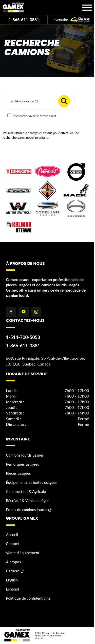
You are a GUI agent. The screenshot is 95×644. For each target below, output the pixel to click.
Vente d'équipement (23, 553)
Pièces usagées (18, 473)
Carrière (13, 571)
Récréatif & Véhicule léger (27, 500)
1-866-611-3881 (24, 20)
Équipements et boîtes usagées (32, 482)
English (12, 580)
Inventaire (71, 20)
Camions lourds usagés (25, 455)
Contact (13, 544)
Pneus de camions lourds (27, 510)
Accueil (12, 535)
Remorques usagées (23, 464)
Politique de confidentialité (28, 598)
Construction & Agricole (26, 491)
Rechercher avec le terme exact (32, 116)
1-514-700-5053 (23, 337)
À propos (14, 562)
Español (13, 589)
